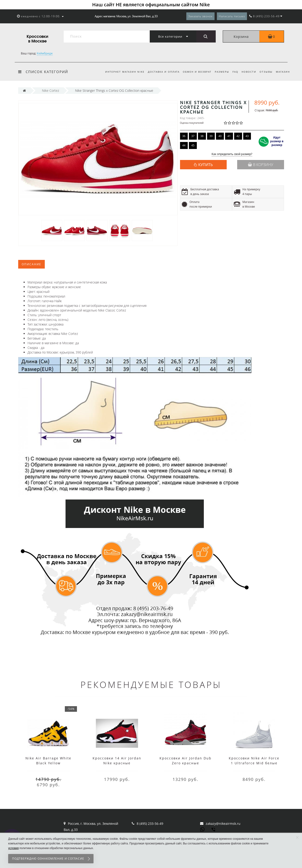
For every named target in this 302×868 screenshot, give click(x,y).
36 (184, 136)
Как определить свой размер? (232, 154)
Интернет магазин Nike (120, 72)
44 (184, 145)
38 (202, 136)
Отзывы (265, 72)
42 (238, 136)
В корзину (260, 165)
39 (211, 136)
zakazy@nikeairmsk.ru (223, 824)
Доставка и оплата (159, 72)
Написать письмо (232, 16)
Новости (248, 72)
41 (229, 136)
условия (13, 848)
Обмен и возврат (193, 72)
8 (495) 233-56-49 (150, 824)
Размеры (219, 72)
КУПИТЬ (205, 165)
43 (247, 136)
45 (193, 145)
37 (193, 136)
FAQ (233, 72)
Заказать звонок (200, 16)
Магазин (283, 72)
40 (220, 136)
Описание (31, 264)
